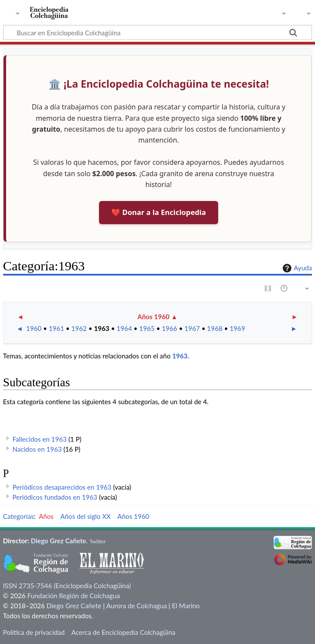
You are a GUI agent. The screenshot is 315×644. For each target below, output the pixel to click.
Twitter (98, 541)
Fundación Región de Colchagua (73, 596)
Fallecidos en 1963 (40, 439)
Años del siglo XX (86, 516)
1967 (192, 328)
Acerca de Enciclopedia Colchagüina (123, 632)
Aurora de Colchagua (136, 606)
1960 (34, 328)
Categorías (19, 516)
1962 (79, 328)
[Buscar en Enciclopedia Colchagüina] (157, 32)
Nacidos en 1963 (37, 449)
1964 (124, 328)
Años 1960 (153, 317)
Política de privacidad (34, 632)
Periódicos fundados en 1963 (55, 497)
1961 (56, 328)
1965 (147, 328)
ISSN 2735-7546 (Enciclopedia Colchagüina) (67, 586)
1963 (101, 328)
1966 (169, 328)
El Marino (186, 606)
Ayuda (296, 268)
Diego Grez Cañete (59, 541)
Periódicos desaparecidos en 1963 (62, 487)
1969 (237, 328)
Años (46, 516)
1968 (215, 328)
